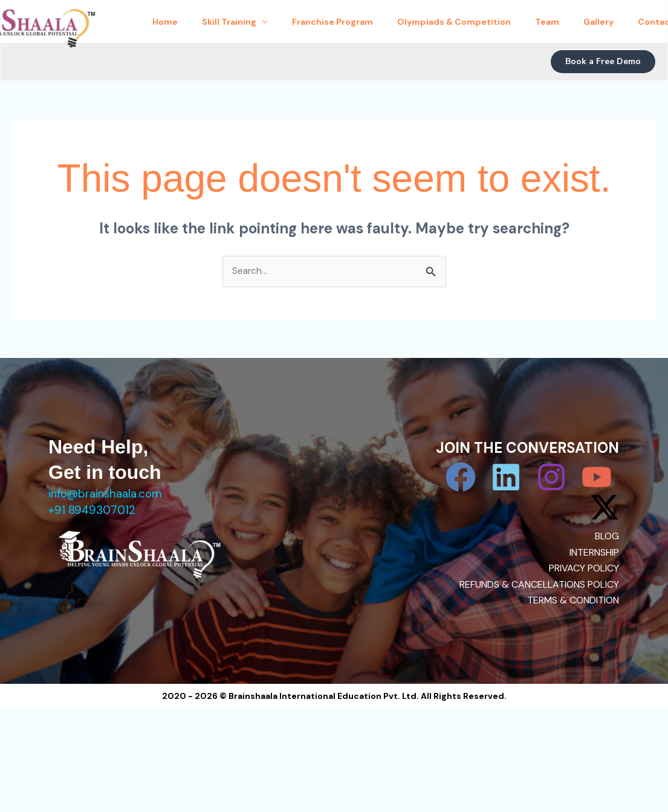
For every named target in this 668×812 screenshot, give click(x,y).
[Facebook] (465, 478)
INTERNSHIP (594, 553)
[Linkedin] (509, 478)
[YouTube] (597, 478)
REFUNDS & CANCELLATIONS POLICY (539, 585)
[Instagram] (553, 478)
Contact (180, 57)
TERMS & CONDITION (573, 601)
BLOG (607, 537)
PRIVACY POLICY (584, 569)
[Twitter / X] (605, 508)
